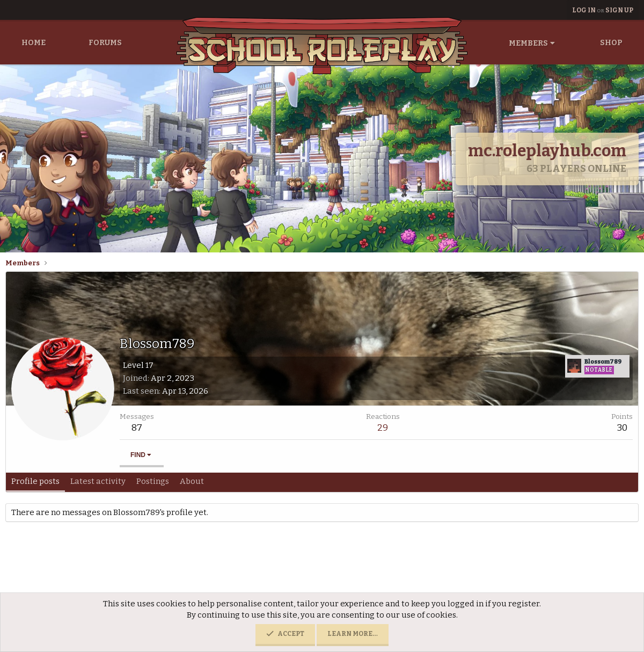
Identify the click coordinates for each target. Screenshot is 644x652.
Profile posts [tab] (35, 481)
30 (622, 428)
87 (137, 428)
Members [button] (528, 43)
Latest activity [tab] (98, 481)
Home (34, 43)
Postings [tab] (153, 481)
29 (383, 428)
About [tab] (192, 481)
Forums (105, 43)
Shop (611, 43)
